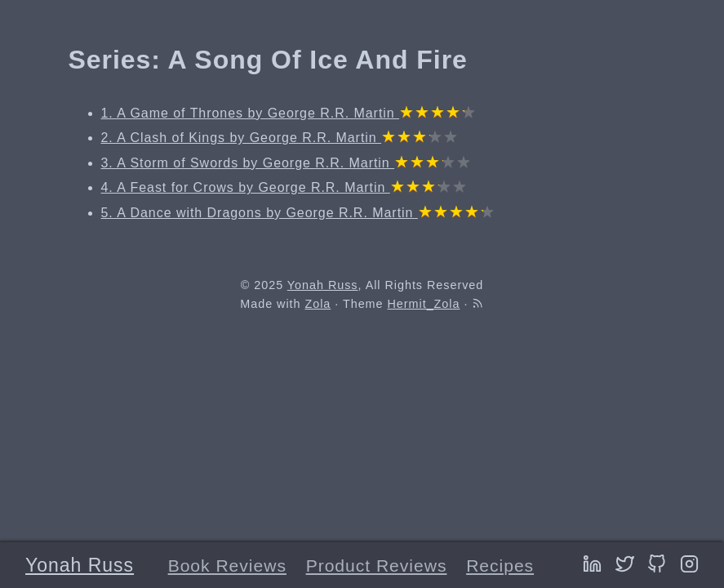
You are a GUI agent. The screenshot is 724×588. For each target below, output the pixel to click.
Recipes (500, 566)
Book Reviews (227, 566)
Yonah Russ (80, 565)
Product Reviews (377, 566)
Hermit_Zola (424, 304)
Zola (318, 304)
